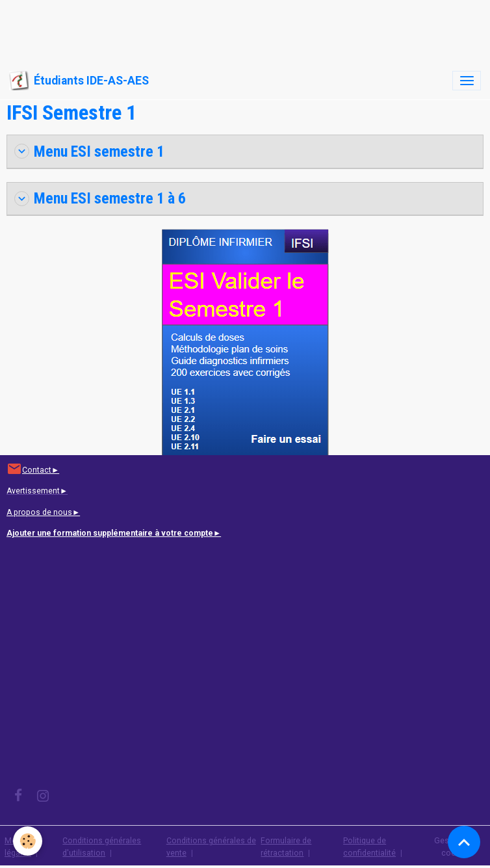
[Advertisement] (237, 29)
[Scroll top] (464, 842)
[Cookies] (28, 841)
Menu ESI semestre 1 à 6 (100, 198)
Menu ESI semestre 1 (89, 151)
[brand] (79, 81)
